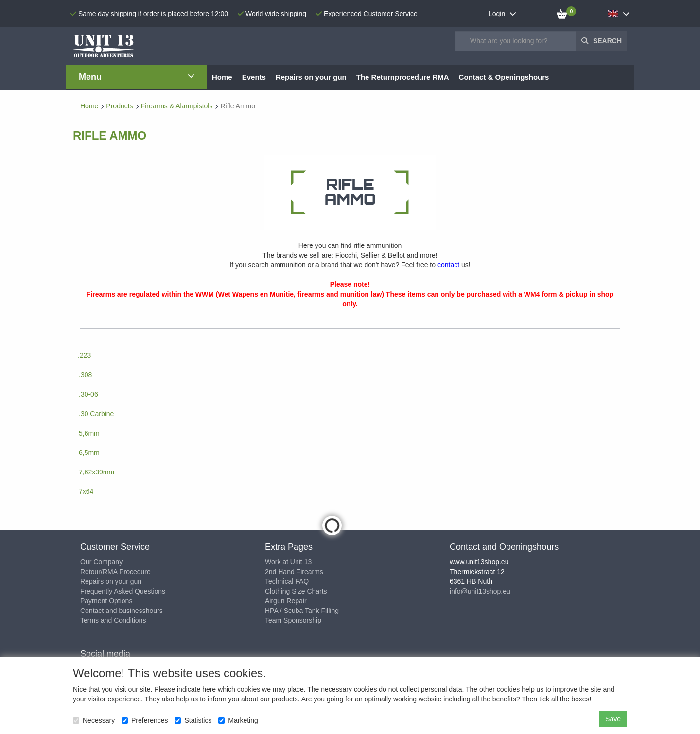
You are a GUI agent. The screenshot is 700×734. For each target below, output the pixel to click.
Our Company (101, 562)
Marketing (238, 720)
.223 (84, 355)
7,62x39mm (96, 472)
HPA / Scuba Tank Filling (302, 611)
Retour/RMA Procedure (115, 572)
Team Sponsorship (293, 620)
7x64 (86, 491)
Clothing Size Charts (296, 591)
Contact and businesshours (122, 611)
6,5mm (89, 453)
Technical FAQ (287, 581)
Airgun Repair (286, 601)
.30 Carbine (96, 414)
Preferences (145, 720)
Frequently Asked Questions (123, 591)
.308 (85, 375)
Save (613, 719)
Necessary (94, 720)
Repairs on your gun (111, 581)
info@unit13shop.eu (480, 591)
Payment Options (106, 601)
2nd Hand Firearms (294, 572)
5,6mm (89, 433)
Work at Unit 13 (288, 562)
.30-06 (88, 394)
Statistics (193, 720)
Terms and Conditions (113, 620)
